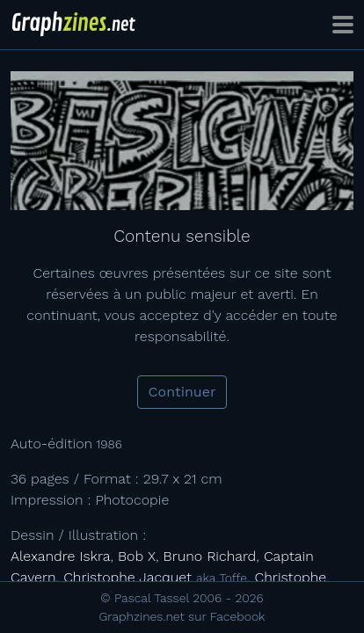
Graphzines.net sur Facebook (182, 616)
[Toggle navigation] (343, 25)
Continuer (182, 392)
